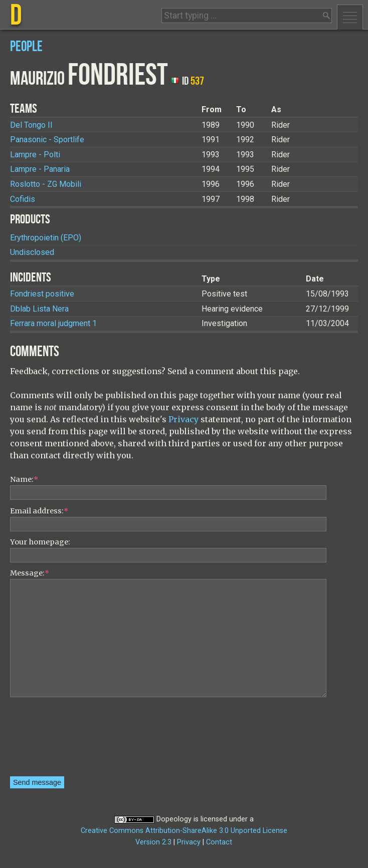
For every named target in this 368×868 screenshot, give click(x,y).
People (26, 47)
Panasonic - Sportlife (47, 139)
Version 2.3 (153, 842)
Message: (30, 573)
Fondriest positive (42, 294)
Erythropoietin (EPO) (46, 238)
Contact (219, 842)
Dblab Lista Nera (39, 309)
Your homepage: (40, 542)
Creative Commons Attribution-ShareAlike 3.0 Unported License (184, 831)
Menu (350, 17)
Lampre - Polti (35, 155)
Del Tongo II (31, 125)
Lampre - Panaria (40, 169)
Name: (24, 479)
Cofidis (23, 199)
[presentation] (51, 740)
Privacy (183, 419)
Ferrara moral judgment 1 (53, 323)
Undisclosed (32, 252)
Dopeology (174, 819)
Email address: (39, 511)
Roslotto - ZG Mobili (46, 184)
